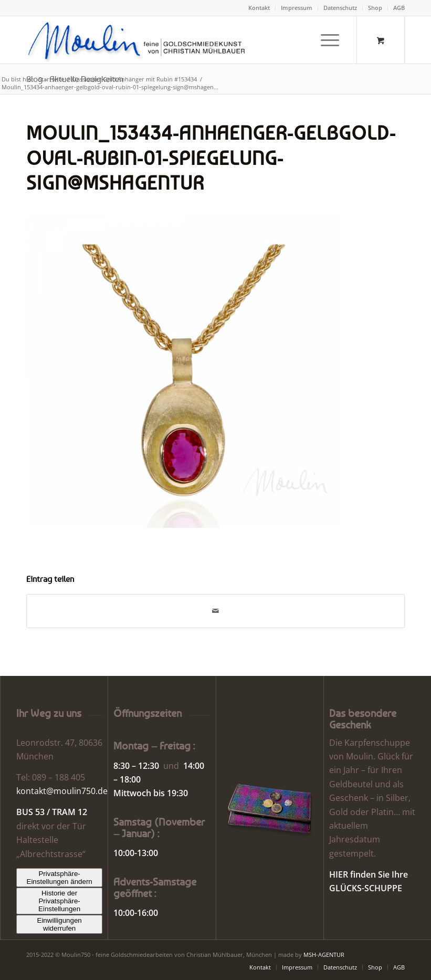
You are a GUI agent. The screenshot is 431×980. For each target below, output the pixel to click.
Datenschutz (340, 8)
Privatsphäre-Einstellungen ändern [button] (60, 878)
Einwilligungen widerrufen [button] (60, 924)
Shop (375, 8)
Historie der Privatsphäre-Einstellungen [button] (59, 901)
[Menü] (325, 40)
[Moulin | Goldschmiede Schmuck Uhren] (139, 40)
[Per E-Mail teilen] (215, 611)
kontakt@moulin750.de (62, 791)
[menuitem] (259, 8)
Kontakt (259, 8)
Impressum (297, 8)
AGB (399, 8)
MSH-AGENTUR (324, 955)
